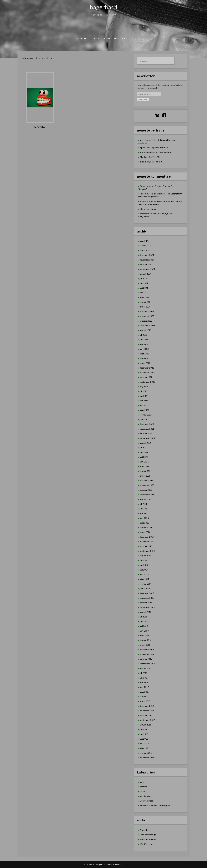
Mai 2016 (144, 739)
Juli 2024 (143, 278)
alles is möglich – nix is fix (152, 162)
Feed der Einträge (148, 835)
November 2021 (147, 429)
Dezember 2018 (147, 593)
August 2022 (145, 387)
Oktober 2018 (146, 603)
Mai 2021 (144, 457)
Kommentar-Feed (148, 839)
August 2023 (145, 330)
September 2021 (147, 438)
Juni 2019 (144, 565)
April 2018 (144, 631)
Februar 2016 (146, 753)
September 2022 (147, 382)
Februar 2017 (146, 696)
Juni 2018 (144, 621)
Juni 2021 (144, 452)
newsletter (111, 39)
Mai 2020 (144, 513)
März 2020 (144, 523)
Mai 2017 (144, 682)
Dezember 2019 (147, 537)
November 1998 (147, 758)
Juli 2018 (143, 617)
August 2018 (145, 612)
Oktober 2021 (146, 433)
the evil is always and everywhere (155, 152)
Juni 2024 (144, 283)
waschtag (151, 209)
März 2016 (144, 748)
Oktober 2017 (146, 659)
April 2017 (144, 687)
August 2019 (145, 556)
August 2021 (145, 443)
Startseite (84, 39)
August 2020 (145, 499)
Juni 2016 (144, 734)
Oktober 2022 (146, 377)
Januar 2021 (145, 476)
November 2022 (147, 372)
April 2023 (144, 349)
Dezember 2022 (147, 368)
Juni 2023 (144, 340)
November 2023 (147, 316)
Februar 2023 (146, 358)
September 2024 (147, 269)
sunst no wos (146, 796)
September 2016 (147, 720)
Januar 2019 (145, 588)
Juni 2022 (144, 396)
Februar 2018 (146, 640)
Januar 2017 (145, 701)
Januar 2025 (145, 250)
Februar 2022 (146, 415)
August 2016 (145, 725)
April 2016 (144, 743)
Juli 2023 (143, 335)
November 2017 (147, 654)
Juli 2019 (143, 560)
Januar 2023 (145, 363)
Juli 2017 (143, 673)
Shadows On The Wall (150, 157)
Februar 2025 (146, 246)
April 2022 (144, 405)
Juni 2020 (144, 509)
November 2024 (147, 260)
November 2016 (147, 711)
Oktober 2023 (146, 321)
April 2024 (144, 293)
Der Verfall (40, 127)
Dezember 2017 (147, 650)
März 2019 (144, 579)
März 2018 (144, 635)
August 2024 (145, 274)
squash (143, 791)
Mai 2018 (144, 626)
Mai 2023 (144, 344)
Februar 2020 (146, 527)
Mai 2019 (144, 570)
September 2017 (147, 664)
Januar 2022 (145, 419)
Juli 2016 (143, 729)
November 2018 (147, 598)
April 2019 (144, 574)
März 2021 (144, 466)
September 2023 (147, 325)
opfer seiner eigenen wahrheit (154, 148)
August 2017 (145, 668)
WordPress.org (147, 844)
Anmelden (144, 830)
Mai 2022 (144, 401)
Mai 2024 (144, 288)
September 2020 (147, 495)
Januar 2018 (145, 645)
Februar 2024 (146, 302)
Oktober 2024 (146, 264)
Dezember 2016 (147, 706)
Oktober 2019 (146, 546)
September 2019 (147, 551)
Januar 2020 (145, 532)
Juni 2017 (144, 678)
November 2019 (147, 542)
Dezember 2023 (147, 311)
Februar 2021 (146, 471)
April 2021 (144, 462)
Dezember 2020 (147, 480)
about (126, 39)
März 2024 (144, 297)
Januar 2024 (145, 307)
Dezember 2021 (147, 424)
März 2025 (144, 241)
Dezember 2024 (147, 255)
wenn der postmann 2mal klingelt (155, 805)
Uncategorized (146, 801)
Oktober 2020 (146, 490)
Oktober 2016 (146, 715)
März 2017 (144, 692)
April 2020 (144, 518)
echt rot (143, 787)
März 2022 (144, 410)
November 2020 (147, 485)
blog (97, 39)
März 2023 (144, 354)
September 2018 (147, 607)
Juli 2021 (143, 448)
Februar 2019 (146, 584)
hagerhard (104, 7)
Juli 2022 (143, 391)
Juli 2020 (143, 504)
